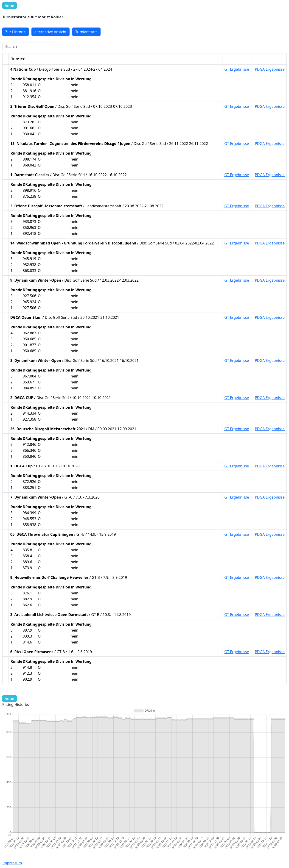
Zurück (10, 6)
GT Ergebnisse (237, 69)
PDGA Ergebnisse (270, 69)
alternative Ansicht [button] (51, 32)
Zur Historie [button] (15, 32)
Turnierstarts (86, 32)
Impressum (12, 863)
